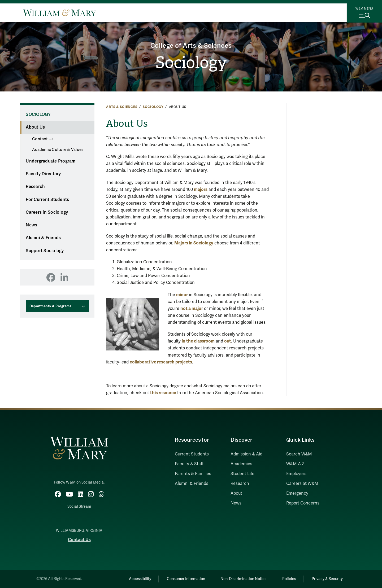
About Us (35, 127)
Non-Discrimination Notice (244, 579)
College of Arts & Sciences (191, 46)
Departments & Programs (51, 306)
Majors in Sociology (194, 243)
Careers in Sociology (47, 212)
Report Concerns (303, 503)
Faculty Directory (43, 174)
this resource (163, 393)
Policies (289, 579)
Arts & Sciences (122, 107)
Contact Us (43, 139)
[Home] (60, 13)
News (31, 225)
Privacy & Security (327, 579)
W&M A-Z (295, 464)
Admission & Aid (246, 454)
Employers (296, 474)
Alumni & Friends (43, 238)
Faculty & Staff (189, 464)
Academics (241, 464)
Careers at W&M (302, 484)
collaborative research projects (161, 362)
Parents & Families (193, 474)
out (228, 341)
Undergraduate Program (51, 161)
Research (35, 187)
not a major (192, 308)
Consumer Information (186, 579)
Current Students (192, 454)
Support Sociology (45, 251)
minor (182, 295)
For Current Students (47, 200)
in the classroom (198, 341)
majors (201, 189)
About (236, 493)
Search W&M (299, 454)
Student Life (242, 474)
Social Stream (79, 506)
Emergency (297, 493)
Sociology (191, 63)
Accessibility (140, 579)
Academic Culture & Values (58, 150)
